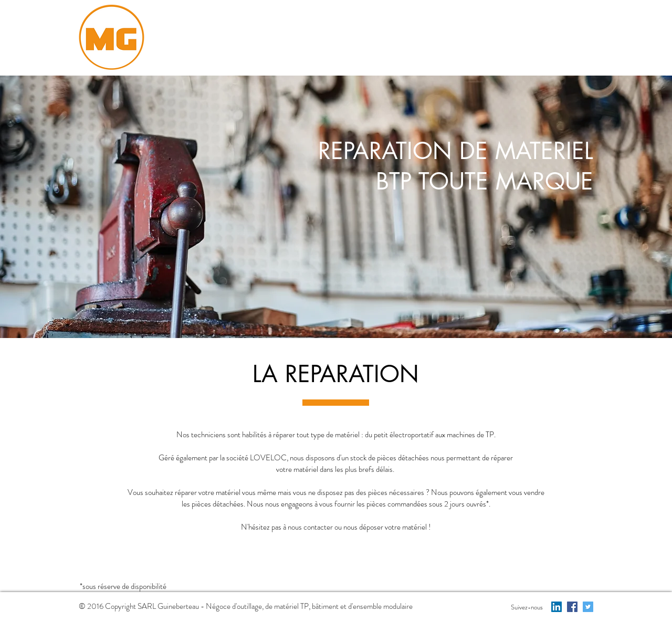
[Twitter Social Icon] (588, 607)
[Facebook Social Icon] (572, 607)
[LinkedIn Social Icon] (556, 607)
